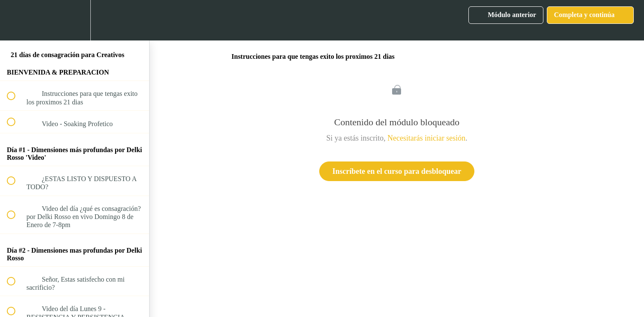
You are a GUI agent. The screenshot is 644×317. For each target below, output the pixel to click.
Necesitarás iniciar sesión (426, 138)
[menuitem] (75, 20)
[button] (16, 20)
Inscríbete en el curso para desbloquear (397, 171)
